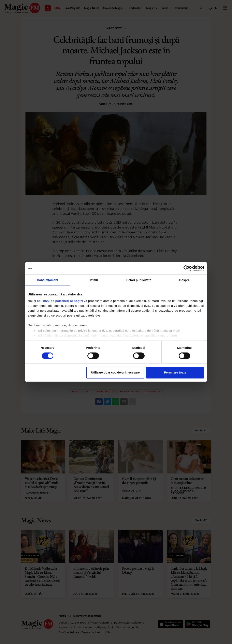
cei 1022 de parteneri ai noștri (60, 301)
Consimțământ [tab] (48, 280)
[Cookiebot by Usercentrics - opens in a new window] (186, 268)
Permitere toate (175, 373)
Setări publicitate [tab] (139, 280)
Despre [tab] (184, 280)
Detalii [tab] (93, 280)
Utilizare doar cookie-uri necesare (115, 373)
